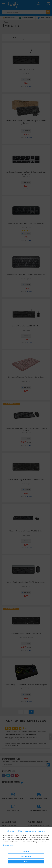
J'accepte (26, 862)
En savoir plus (8, 845)
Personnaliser (26, 857)
